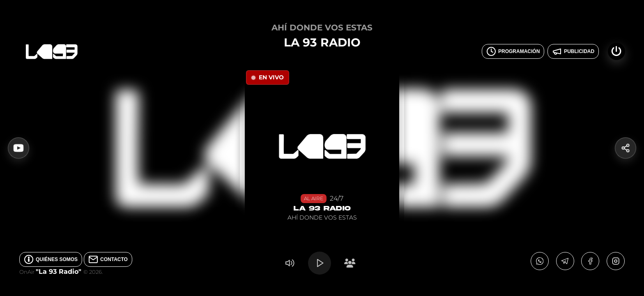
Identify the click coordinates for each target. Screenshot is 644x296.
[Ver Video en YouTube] (18, 148)
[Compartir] (626, 148)
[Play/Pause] (320, 263)
